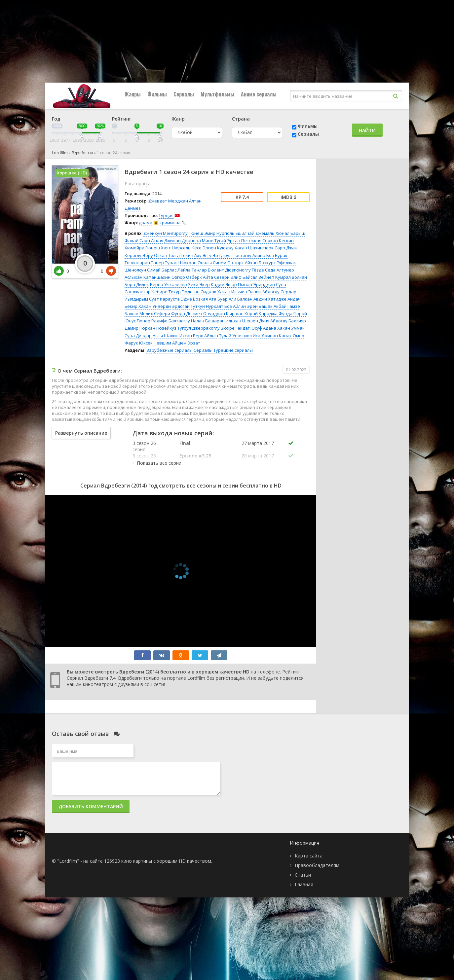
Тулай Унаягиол (235, 336)
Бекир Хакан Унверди (148, 306)
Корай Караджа (261, 313)
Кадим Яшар (224, 284)
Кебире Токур (166, 292)
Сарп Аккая (151, 240)
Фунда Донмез (187, 313)
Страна (241, 119)
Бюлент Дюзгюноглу (229, 270)
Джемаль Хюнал (272, 233)
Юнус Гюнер (137, 321)
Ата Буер (218, 299)
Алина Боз (263, 255)
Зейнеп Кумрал (275, 277)
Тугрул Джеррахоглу (199, 328)
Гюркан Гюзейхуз (158, 328)
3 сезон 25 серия (144, 459)
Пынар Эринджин (256, 284)
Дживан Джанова (183, 240)
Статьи (303, 875)
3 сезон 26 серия (144, 446)
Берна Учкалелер (169, 284)
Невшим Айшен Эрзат (177, 343)
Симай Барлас (162, 270)
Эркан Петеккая (244, 240)
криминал (170, 223)
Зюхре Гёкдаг (235, 328)
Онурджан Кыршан (223, 313)
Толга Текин (181, 255)
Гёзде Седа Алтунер (273, 270)
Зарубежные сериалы (170, 350)
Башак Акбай (273, 306)
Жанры (133, 94)
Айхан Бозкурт (260, 263)
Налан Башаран (208, 321)
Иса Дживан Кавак (272, 336)
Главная (304, 884)
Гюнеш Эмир (202, 233)
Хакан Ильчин (232, 292)
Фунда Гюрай (293, 313)
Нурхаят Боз (219, 306)
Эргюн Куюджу (218, 248)
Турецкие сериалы (233, 350)
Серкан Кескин (278, 240)
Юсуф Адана (263, 328)
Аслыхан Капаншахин (148, 277)
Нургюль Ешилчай (235, 233)
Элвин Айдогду (264, 292)
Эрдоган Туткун (188, 306)
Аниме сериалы (259, 94)
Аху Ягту (203, 255)
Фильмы (157, 94)
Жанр (178, 119)
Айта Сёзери (216, 277)
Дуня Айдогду (273, 321)
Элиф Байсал (244, 277)
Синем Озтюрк (228, 263)
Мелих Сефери (155, 313)
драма (146, 223)
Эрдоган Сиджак (199, 292)
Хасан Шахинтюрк (254, 248)
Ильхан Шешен (242, 321)
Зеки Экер (199, 284)
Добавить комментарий (91, 806)
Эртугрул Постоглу (232, 255)
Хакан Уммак (291, 328)
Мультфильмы (217, 94)
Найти (367, 130)
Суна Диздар (138, 336)
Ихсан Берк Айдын (199, 336)
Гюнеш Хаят (158, 248)
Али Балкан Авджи (248, 299)
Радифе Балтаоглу (171, 321)
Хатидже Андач (284, 299)
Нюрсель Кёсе (187, 248)
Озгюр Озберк (187, 277)
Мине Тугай (214, 240)
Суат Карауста (164, 299)
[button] (157, 463)
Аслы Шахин (166, 336)
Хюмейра (134, 248)
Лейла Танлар (192, 270)
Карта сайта (309, 856)
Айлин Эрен (245, 306)
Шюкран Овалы (195, 263)
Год (56, 119)
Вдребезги (82, 153)
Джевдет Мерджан (168, 201)
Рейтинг (122, 119)
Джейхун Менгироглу (166, 233)
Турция (166, 215)
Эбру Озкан (155, 255)
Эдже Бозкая (194, 299)
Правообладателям (317, 865)
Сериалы (184, 94)
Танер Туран (164, 263)
